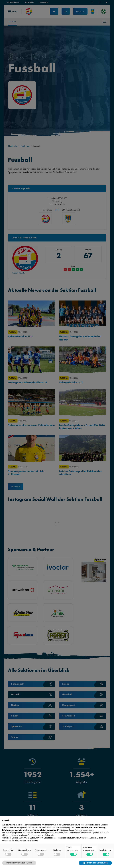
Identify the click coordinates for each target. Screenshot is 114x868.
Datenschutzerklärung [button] (71, 825)
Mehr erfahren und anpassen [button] (19, 863)
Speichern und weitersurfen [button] (95, 863)
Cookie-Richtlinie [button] (75, 830)
